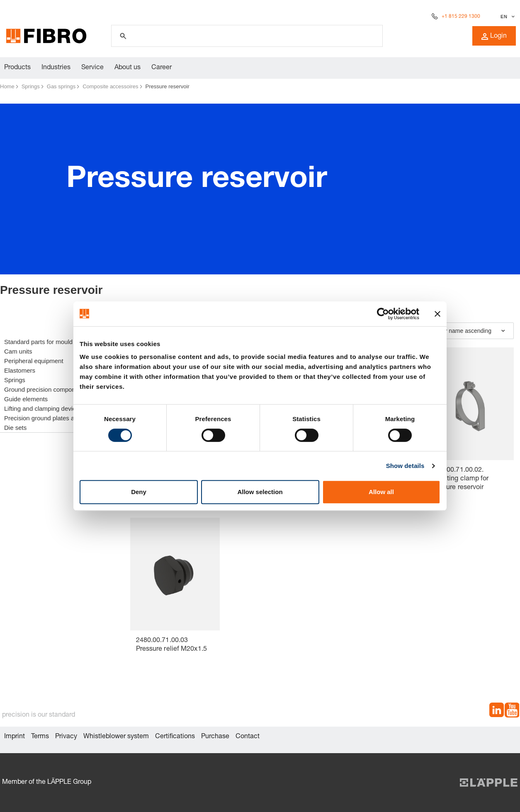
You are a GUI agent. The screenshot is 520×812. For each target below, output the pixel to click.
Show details (405, 466)
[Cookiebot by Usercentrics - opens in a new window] (383, 314)
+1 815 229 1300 (461, 17)
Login (494, 36)
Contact (248, 737)
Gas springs (61, 86)
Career (162, 68)
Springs (31, 86)
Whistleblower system (116, 737)
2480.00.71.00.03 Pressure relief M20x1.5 (171, 645)
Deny (139, 492)
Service (92, 68)
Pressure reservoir (168, 86)
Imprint (15, 737)
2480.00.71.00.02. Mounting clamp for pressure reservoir (459, 479)
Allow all (381, 492)
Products (17, 68)
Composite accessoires (110, 86)
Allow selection (260, 492)
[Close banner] (437, 314)
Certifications (175, 737)
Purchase (215, 737)
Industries (56, 68)
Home (7, 86)
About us (128, 68)
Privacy (66, 737)
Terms (40, 737)
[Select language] (507, 17)
